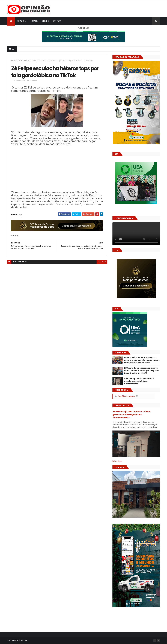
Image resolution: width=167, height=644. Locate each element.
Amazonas (22, 21)
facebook (102, 262)
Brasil (35, 21)
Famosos (23, 60)
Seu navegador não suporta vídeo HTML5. (136, 234)
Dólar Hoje (117, 461)
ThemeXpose (22, 640)
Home (14, 60)
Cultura (57, 21)
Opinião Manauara (126, 396)
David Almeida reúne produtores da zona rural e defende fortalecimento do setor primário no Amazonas (142, 360)
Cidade (45, 21)
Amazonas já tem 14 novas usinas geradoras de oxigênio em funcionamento (139, 381)
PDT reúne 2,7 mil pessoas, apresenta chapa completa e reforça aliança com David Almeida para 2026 (142, 370)
